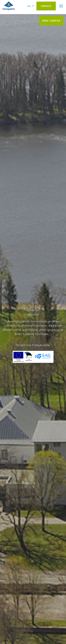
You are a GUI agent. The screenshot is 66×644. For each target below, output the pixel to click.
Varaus (46, 6)
